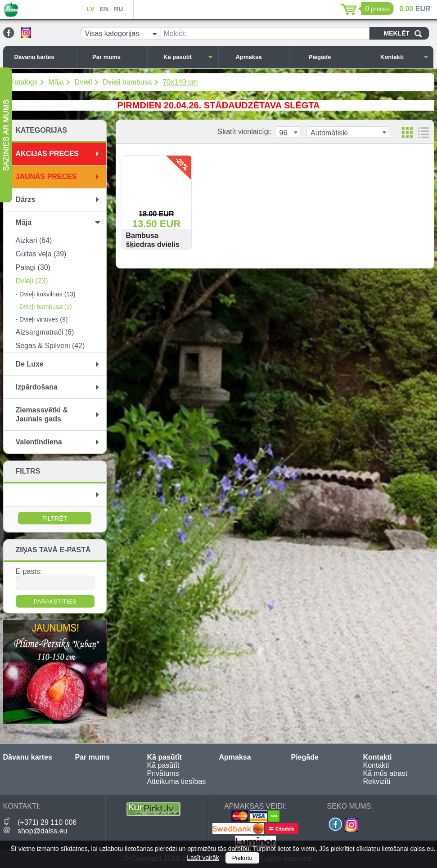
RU (118, 9)
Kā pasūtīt (188, 57)
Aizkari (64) (34, 240)
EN (104, 9)
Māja (56, 82)
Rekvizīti (377, 781)
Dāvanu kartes (43, 57)
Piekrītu (242, 858)
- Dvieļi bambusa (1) (44, 307)
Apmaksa (260, 57)
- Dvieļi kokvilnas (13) (46, 294)
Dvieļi (83, 82)
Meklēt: (176, 34)
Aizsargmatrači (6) (45, 332)
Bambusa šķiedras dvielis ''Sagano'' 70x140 (155, 244)
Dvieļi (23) (32, 281)
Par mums (117, 57)
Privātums (163, 773)
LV (91, 9)
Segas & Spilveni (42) (50, 346)
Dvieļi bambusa (127, 82)
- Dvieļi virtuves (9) (42, 319)
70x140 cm (180, 82)
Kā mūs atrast (385, 773)
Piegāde (332, 57)
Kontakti (405, 57)
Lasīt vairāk (203, 858)
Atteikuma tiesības (177, 781)
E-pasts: (29, 571)
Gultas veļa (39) (41, 254)
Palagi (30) (33, 267)
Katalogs (24, 82)
